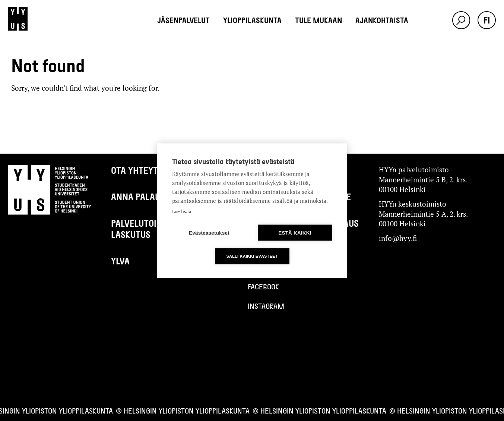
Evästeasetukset (209, 233)
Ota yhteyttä (139, 170)
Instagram (266, 306)
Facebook (263, 286)
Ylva (120, 261)
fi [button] (487, 20)
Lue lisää (182, 211)
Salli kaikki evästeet (252, 256)
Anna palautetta (148, 197)
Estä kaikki (295, 233)
